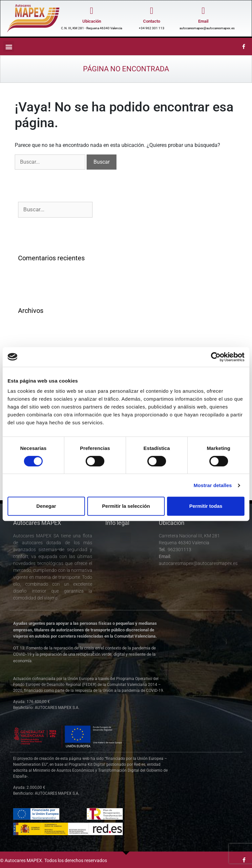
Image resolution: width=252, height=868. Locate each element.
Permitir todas (206, 506)
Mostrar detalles (213, 485)
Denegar (46, 506)
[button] (9, 47)
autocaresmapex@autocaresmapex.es (207, 28)
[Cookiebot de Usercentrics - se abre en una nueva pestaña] (216, 357)
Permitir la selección (126, 506)
